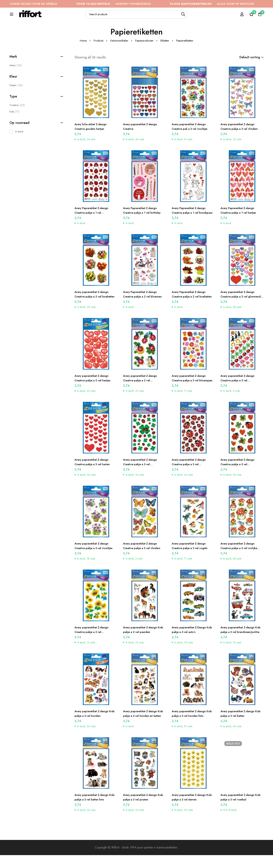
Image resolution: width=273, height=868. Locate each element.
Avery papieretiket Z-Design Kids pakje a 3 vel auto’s (191, 643)
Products (97, 54)
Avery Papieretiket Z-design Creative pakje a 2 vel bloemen (142, 309)
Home (81, 54)
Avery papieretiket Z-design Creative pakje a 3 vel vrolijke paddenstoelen (241, 561)
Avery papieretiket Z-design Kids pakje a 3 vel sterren (191, 810)
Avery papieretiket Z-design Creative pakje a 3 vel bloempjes (191, 393)
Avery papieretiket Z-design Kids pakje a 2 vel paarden (142, 643)
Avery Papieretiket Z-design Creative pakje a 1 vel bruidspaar (191, 225)
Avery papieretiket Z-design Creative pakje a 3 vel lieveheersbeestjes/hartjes (240, 477)
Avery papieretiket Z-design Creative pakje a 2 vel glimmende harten (240, 309)
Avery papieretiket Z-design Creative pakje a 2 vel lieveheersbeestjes (142, 393)
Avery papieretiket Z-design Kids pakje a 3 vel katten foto (95, 810)
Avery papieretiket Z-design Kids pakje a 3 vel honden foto (193, 726)
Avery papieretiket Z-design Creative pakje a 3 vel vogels (192, 559)
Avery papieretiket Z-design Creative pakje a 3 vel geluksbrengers (240, 393)
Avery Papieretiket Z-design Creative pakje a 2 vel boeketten (191, 309)
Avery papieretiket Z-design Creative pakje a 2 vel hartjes (95, 391)
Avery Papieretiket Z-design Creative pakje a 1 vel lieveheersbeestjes (94, 225)
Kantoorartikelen (119, 54)
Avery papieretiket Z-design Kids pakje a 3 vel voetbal (240, 810)
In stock (19, 144)
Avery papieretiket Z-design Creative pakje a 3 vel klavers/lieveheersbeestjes (142, 477)
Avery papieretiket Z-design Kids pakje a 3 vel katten (240, 726)
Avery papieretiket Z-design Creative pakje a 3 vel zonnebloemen (94, 645)
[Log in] (240, 16)
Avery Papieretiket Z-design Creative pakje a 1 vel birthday (144, 223)
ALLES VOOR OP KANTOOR (227, 4)
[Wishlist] (249, 16)
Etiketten (167, 54)
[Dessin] (16, 98)
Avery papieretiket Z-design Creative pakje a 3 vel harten (95, 475)
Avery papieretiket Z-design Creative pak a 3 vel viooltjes (192, 139)
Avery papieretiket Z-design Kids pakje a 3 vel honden (94, 726)
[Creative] (17, 118)
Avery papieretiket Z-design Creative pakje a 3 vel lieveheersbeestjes (191, 477)
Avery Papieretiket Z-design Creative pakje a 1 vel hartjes (241, 223)
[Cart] (259, 16)
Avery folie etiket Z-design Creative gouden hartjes (93, 139)
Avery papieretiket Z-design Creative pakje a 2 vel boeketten (94, 309)
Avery (16, 78)
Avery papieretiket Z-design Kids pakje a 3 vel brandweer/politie (240, 645)
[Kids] (14, 124)
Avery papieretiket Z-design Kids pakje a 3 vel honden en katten (143, 729)
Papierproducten (145, 54)
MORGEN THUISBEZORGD (128, 4)
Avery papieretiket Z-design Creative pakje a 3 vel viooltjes (94, 561)
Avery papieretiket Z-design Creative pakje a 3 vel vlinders (242, 139)
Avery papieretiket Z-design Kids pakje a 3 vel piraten (142, 810)
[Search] (193, 16)
